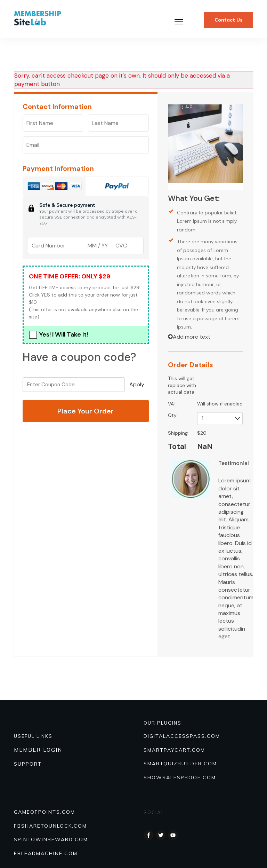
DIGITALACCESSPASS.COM (182, 736)
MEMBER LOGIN (38, 750)
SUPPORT (28, 764)
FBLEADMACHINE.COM (46, 853)
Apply (137, 384)
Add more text (189, 337)
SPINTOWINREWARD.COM (51, 839)
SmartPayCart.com (174, 750)
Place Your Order (86, 411)
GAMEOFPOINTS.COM (44, 812)
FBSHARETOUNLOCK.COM (50, 826)
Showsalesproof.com (180, 778)
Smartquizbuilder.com (180, 764)
